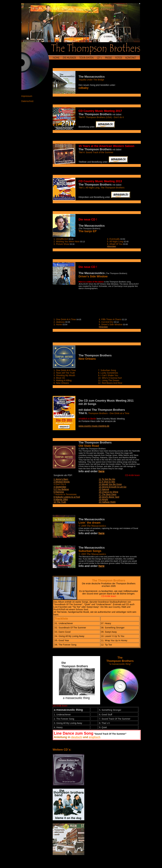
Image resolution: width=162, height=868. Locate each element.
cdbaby (84, 88)
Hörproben (112, 246)
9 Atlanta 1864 (61, 499)
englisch (95, 737)
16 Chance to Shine (108, 492)
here (102, 471)
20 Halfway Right (107, 502)
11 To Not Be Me (107, 479)
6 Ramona (59, 492)
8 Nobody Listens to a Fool (67, 497)
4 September (60, 487)
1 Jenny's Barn (61, 479)
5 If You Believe (61, 489)
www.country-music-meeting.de (94, 426)
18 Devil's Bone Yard (109, 497)
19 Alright (103, 499)
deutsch (76, 737)
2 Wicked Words (62, 482)
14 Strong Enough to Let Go (112, 487)
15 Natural (104, 489)
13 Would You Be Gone (110, 484)
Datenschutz (28, 101)
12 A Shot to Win (107, 482)
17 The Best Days (107, 494)
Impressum (27, 96)
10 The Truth (60, 502)
